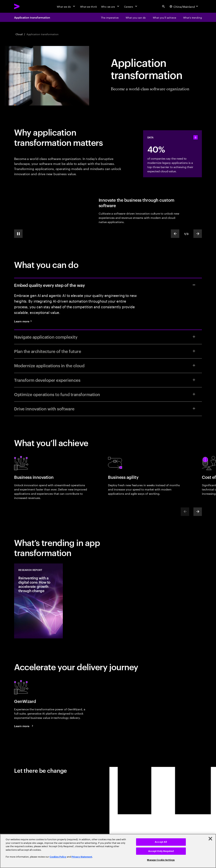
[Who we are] (110, 6)
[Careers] (131, 6)
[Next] (198, 512)
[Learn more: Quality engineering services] (24, 321)
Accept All (161, 842)
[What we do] (66, 6)
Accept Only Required (161, 851)
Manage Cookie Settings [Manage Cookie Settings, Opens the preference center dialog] (161, 860)
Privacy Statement (82, 857)
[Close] (210, 839)
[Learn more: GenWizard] (24, 726)
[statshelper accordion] (196, 137)
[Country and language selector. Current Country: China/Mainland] (184, 6)
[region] (108, 851)
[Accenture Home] (25, 6)
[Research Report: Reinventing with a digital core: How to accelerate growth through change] (38, 601)
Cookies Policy (58, 857)
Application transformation (32, 17)
